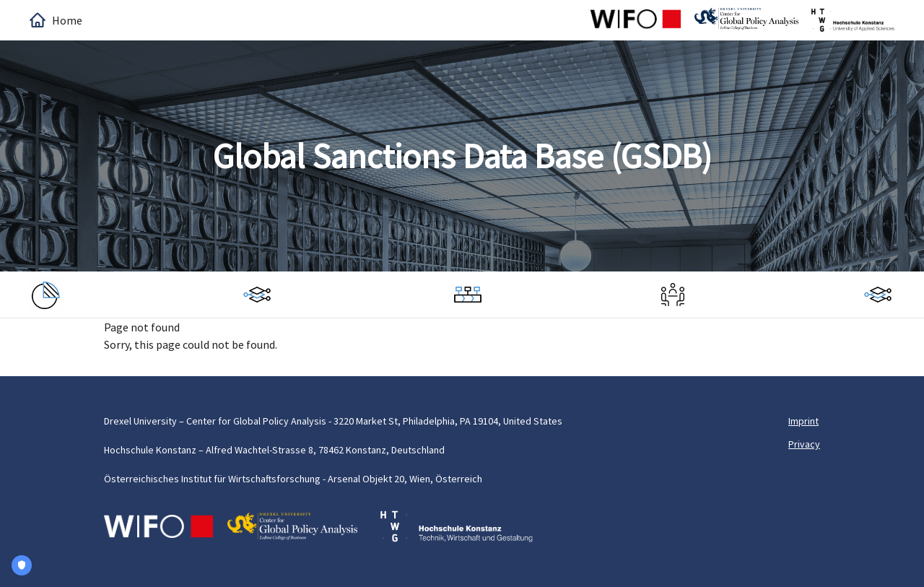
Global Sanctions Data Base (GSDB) (462, 156)
